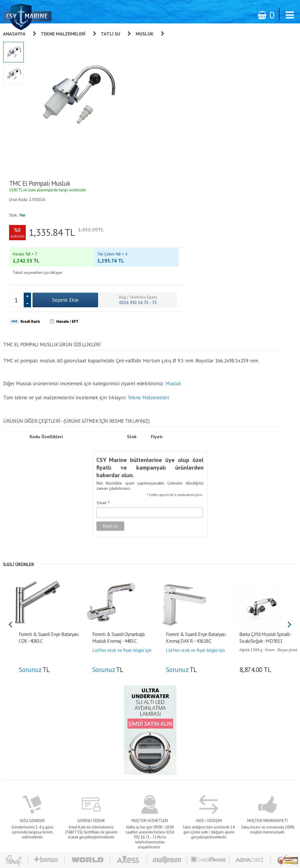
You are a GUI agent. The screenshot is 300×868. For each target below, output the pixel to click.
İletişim (141, 782)
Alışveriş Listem (198, 758)
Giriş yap (192, 733)
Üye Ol (190, 725)
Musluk (145, 34)
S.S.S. (140, 790)
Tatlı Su (110, 34)
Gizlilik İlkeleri (147, 758)
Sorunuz (33, 512)
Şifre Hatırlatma (198, 749)
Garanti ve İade (148, 725)
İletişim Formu (197, 774)
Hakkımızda (144, 733)
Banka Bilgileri (147, 774)
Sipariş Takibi (146, 749)
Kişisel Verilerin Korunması (157, 741)
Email (100, 346)
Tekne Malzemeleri (63, 34)
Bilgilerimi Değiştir (200, 766)
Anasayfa (14, 34)
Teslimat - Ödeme (150, 766)
